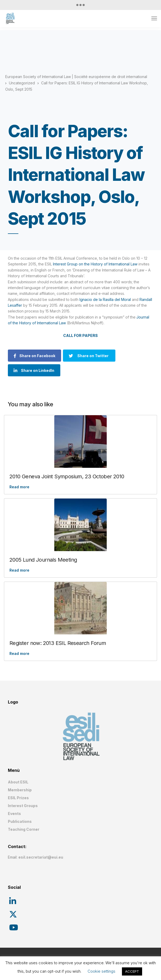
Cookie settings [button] (101, 971)
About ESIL (18, 782)
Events (14, 814)
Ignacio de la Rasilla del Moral (105, 299)
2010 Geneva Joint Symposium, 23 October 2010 (67, 476)
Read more (19, 487)
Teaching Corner (24, 829)
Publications (20, 821)
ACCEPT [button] (132, 971)
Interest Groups (23, 806)
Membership (20, 790)
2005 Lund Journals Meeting (43, 560)
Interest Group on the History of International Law (95, 264)
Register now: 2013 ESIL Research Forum (58, 643)
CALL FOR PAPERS (80, 335)
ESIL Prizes (18, 798)
